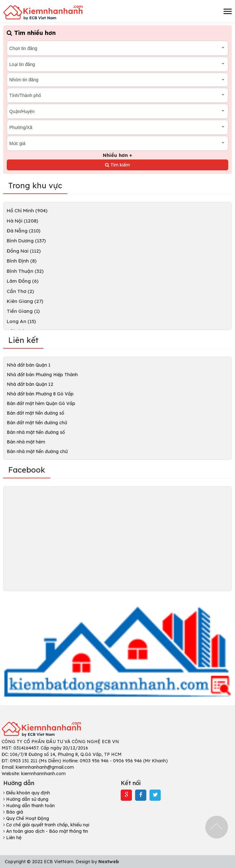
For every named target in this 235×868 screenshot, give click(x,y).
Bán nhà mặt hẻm (26, 442)
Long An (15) (21, 321)
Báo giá (13, 812)
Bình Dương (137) (26, 241)
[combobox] (117, 48)
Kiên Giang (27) (25, 301)
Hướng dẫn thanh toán (29, 806)
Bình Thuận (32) (25, 271)
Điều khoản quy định (27, 793)
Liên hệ (12, 838)
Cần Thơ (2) (20, 291)
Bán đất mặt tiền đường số (36, 413)
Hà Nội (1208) (22, 221)
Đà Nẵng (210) (24, 231)
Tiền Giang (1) (23, 311)
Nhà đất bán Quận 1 (29, 365)
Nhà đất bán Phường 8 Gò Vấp (40, 394)
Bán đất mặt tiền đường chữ (37, 423)
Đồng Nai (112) (24, 251)
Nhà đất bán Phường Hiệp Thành (42, 375)
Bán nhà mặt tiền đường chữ (37, 451)
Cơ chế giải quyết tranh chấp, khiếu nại (46, 825)
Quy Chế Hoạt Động (26, 818)
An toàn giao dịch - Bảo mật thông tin (46, 831)
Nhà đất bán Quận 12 (30, 384)
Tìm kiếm (117, 165)
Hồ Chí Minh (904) (27, 211)
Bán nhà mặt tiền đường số (36, 432)
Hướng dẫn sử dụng (26, 799)
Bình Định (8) (22, 261)
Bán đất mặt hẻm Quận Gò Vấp (41, 403)
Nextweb (109, 862)
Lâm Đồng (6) (23, 281)
